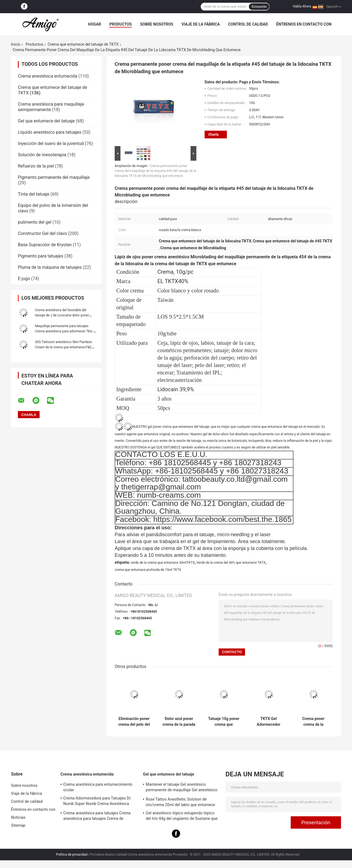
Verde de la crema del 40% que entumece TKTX (231, 563)
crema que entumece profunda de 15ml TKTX (148, 570)
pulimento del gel (35, 222)
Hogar (94, 24)
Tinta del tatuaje (34, 194)
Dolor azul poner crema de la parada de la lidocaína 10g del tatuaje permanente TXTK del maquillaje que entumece (179, 722)
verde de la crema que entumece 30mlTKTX (163, 563)
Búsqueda (259, 7)
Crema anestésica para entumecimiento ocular (98, 787)
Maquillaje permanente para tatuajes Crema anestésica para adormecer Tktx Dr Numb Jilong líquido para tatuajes (66, 331)
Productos (120, 24)
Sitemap (18, 825)
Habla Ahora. (302, 6)
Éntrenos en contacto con (304, 24)
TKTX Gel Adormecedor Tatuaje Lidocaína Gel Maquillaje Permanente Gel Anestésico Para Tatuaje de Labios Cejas (269, 722)
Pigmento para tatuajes (41, 256)
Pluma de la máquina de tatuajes (50, 267)
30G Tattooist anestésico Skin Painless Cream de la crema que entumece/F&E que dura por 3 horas (63, 347)
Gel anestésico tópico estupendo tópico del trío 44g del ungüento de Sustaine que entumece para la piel (182, 817)
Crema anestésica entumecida (48, 76)
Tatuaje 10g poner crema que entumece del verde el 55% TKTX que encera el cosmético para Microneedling (224, 722)
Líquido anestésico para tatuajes (50, 132)
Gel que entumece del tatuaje (46, 121)
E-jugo (24, 279)
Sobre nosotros (157, 24)
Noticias (18, 817)
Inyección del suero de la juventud (51, 143)
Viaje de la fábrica (201, 24)
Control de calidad (248, 24)
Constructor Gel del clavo (42, 233)
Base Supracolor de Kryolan (45, 245)
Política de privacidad (72, 855)
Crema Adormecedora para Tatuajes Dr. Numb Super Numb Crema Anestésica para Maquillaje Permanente (97, 802)
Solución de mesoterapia (42, 155)
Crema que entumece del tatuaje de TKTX (83, 44)
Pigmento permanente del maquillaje (54, 177)
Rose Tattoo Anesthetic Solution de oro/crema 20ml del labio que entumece (180, 802)
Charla (213, 134)
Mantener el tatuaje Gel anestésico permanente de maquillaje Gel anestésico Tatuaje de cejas (182, 788)
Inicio (16, 44)
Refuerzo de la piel (36, 166)
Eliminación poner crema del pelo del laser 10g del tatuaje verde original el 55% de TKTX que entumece (134, 722)
